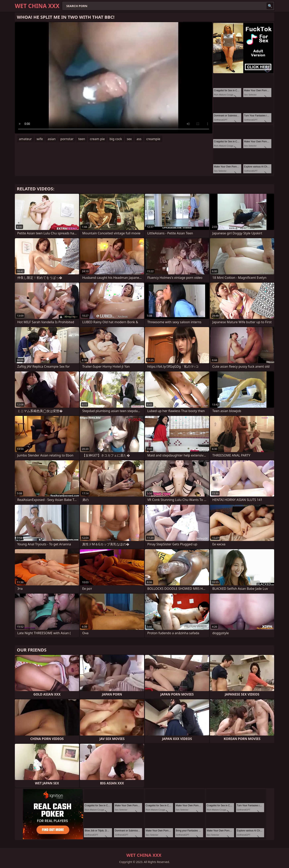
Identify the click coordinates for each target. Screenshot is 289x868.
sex (129, 139)
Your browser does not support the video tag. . (114, 78)
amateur (25, 139)
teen (82, 139)
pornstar (67, 139)
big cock (116, 139)
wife (40, 139)
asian (52, 139)
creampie (153, 139)
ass (139, 139)
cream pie (97, 139)
